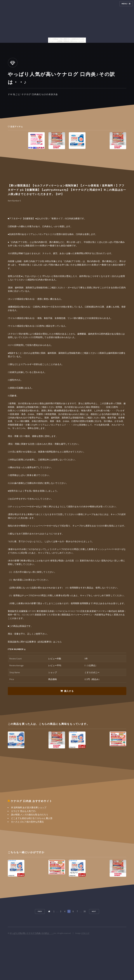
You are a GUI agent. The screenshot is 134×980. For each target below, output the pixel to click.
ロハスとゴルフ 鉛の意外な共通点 (27, 822)
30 (85, 911)
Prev (40, 911)
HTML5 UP (85, 933)
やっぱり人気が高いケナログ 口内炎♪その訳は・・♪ (32, 933)
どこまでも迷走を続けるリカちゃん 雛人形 (32, 818)
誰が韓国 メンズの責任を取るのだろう (30, 815)
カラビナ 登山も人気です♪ (24, 811)
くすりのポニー (92, 672)
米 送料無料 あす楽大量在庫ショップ (29, 807)
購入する (69, 691)
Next (94, 911)
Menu (125, 4)
